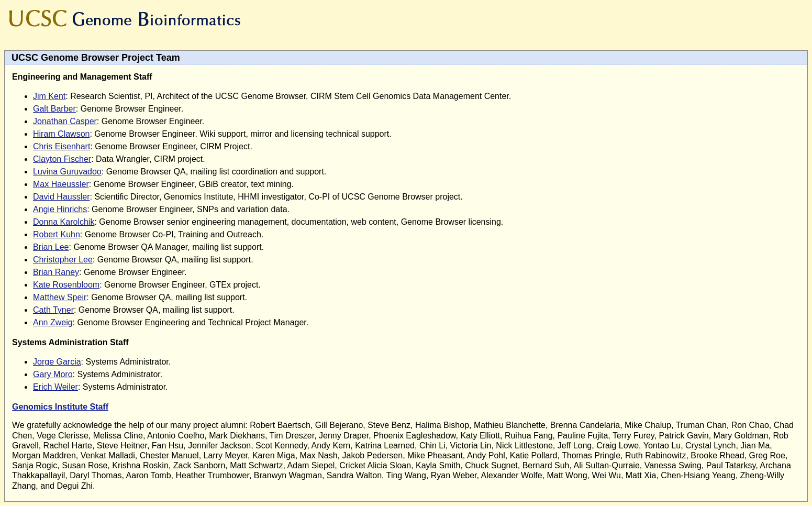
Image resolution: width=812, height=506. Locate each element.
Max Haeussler (61, 184)
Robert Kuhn (57, 234)
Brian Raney (56, 272)
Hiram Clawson (61, 134)
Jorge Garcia (57, 362)
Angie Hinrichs (60, 209)
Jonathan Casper (65, 121)
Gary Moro (53, 374)
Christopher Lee (63, 260)
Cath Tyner (53, 310)
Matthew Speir (60, 297)
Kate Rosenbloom (66, 285)
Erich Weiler (55, 387)
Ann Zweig (53, 322)
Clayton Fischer (62, 159)
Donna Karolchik (64, 222)
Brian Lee (51, 247)
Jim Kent (49, 96)
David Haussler (61, 197)
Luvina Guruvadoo (67, 172)
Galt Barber (54, 109)
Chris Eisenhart (62, 146)
